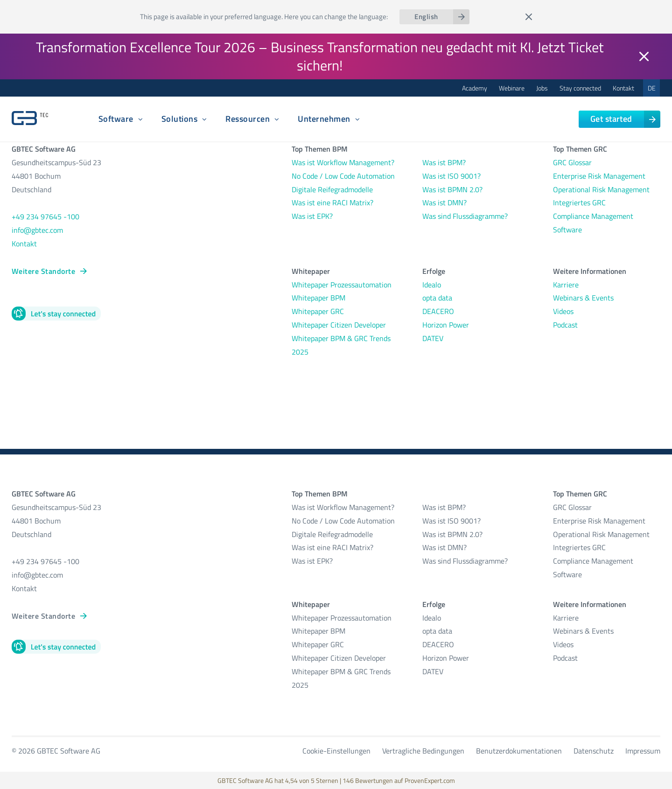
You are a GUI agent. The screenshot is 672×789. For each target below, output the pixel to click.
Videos (563, 311)
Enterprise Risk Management (599, 176)
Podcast (565, 325)
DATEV (433, 338)
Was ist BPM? (444, 162)
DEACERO (438, 311)
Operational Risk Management (601, 189)
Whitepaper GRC (318, 311)
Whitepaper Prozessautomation (342, 285)
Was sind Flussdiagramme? (465, 216)
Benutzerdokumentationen (519, 751)
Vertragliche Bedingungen (423, 751)
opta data (438, 298)
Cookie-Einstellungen (336, 751)
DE (652, 88)
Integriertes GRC (579, 202)
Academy (475, 88)
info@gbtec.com (37, 230)
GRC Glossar (572, 162)
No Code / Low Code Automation (343, 176)
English (426, 17)
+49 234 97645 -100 (45, 216)
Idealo (432, 285)
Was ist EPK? (312, 216)
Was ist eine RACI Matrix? (332, 202)
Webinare (512, 88)
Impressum (643, 751)
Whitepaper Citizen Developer (339, 325)
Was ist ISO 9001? (451, 176)
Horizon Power (446, 325)
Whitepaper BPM (318, 298)
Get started (611, 119)
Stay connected (580, 88)
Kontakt (623, 88)
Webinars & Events (583, 298)
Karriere (566, 285)
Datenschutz (594, 751)
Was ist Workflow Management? (343, 162)
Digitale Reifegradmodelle (332, 189)
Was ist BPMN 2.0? (452, 189)
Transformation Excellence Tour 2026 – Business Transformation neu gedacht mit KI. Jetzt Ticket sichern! (320, 56)
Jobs (542, 88)
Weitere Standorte (43, 271)
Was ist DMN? (444, 202)
